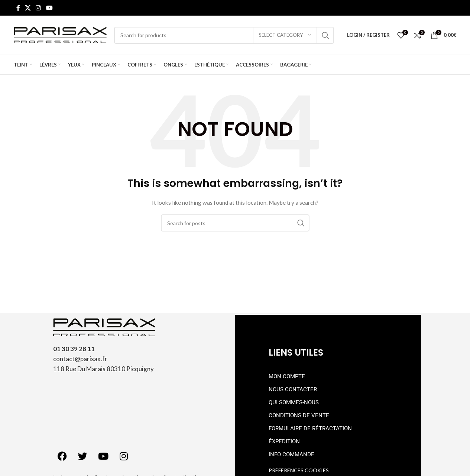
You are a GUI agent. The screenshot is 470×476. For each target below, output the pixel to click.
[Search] (224, 35)
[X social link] (28, 8)
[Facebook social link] (18, 8)
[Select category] (285, 35)
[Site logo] (60, 34)
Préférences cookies (299, 470)
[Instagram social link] (38, 8)
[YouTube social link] (49, 8)
